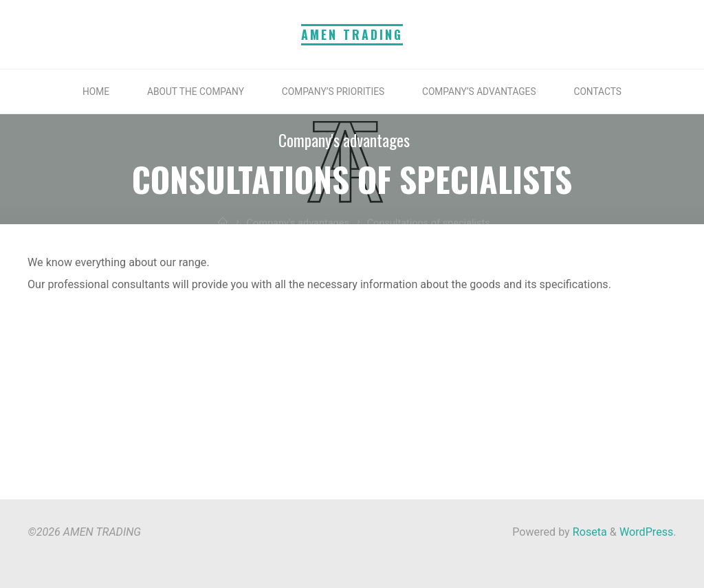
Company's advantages (344, 140)
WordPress (646, 532)
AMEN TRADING (352, 34)
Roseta (588, 532)
